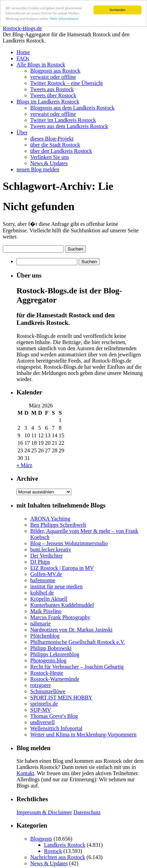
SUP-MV (41, 710)
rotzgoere (41, 685)
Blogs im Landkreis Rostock (48, 102)
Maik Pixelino (46, 611)
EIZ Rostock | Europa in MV (62, 568)
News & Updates (49, 163)
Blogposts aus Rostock (55, 71)
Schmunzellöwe (48, 691)
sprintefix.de (44, 704)
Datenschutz (87, 812)
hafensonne (43, 580)
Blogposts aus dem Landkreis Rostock (72, 108)
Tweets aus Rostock (52, 89)
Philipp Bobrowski (51, 648)
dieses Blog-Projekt (52, 139)
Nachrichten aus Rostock (58, 857)
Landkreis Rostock (65, 845)
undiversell (42, 722)
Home (23, 52)
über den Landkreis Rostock (61, 151)
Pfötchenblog (45, 636)
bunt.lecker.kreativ (51, 549)
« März (24, 465)
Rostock (53, 851)
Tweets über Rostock (53, 95)
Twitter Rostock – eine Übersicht (66, 83)
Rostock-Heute (47, 673)
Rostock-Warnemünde (55, 679)
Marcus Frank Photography (60, 617)
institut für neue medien (56, 586)
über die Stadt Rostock (55, 145)
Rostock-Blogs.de (22, 28)
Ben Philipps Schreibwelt (58, 525)
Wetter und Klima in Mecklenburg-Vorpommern (83, 735)
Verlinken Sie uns (50, 157)
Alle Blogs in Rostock (41, 65)
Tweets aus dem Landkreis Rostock (69, 126)
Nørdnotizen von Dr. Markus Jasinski (71, 630)
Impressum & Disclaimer (44, 812)
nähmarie (41, 624)
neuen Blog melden (38, 169)
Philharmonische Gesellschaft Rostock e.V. (78, 642)
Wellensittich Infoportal (56, 728)
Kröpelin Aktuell (49, 599)
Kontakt (25, 773)
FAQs (23, 58)
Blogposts (41, 839)
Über (22, 132)
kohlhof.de (42, 593)
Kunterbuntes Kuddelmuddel (62, 605)
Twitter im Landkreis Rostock (63, 120)
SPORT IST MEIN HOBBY (61, 698)
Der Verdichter (46, 556)
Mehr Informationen (64, 19)
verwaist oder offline (53, 77)
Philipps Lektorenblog (55, 654)
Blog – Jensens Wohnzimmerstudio (69, 543)
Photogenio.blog (48, 661)
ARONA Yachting (50, 519)
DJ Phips (40, 562)
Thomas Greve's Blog (54, 716)
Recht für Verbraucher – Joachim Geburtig (77, 667)
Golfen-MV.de (46, 574)
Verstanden (118, 10)
